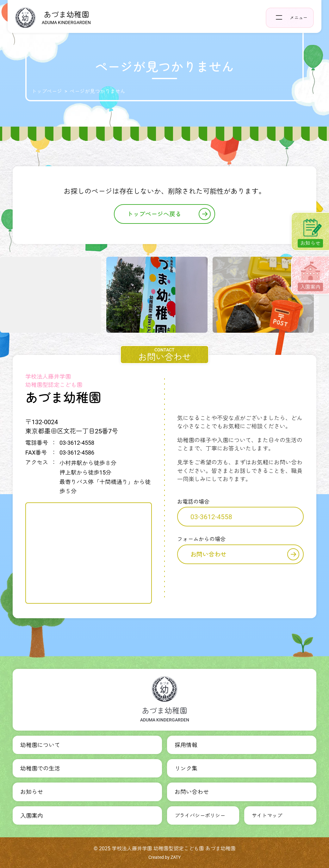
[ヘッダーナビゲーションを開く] (290, 18)
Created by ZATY (164, 857)
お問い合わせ (245, 554)
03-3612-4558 (211, 517)
